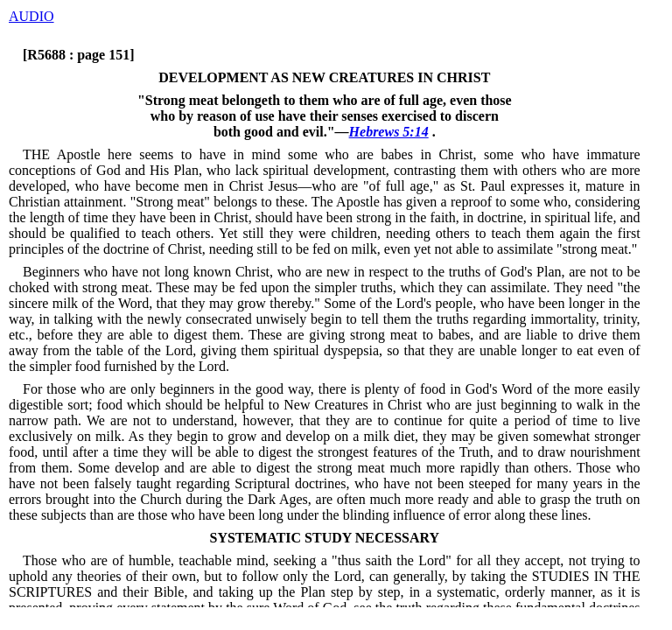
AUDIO (31, 16)
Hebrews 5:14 (389, 132)
